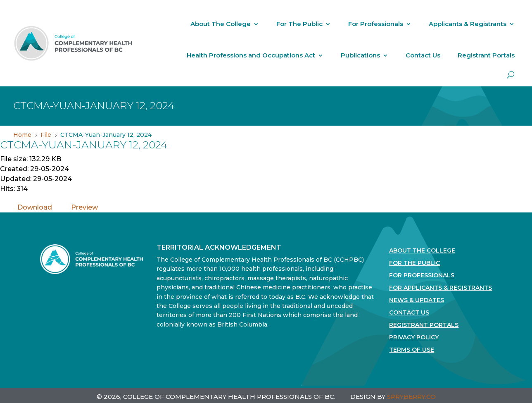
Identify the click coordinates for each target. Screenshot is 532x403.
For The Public (299, 24)
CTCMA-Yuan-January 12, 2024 (84, 145)
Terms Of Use (412, 350)
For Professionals (376, 24)
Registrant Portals (486, 55)
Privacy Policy (414, 338)
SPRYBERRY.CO (411, 397)
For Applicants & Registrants (441, 288)
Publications (360, 55)
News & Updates (417, 300)
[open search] (511, 75)
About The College (221, 24)
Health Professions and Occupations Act (251, 55)
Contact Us (423, 55)
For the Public (414, 263)
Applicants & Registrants (468, 24)
